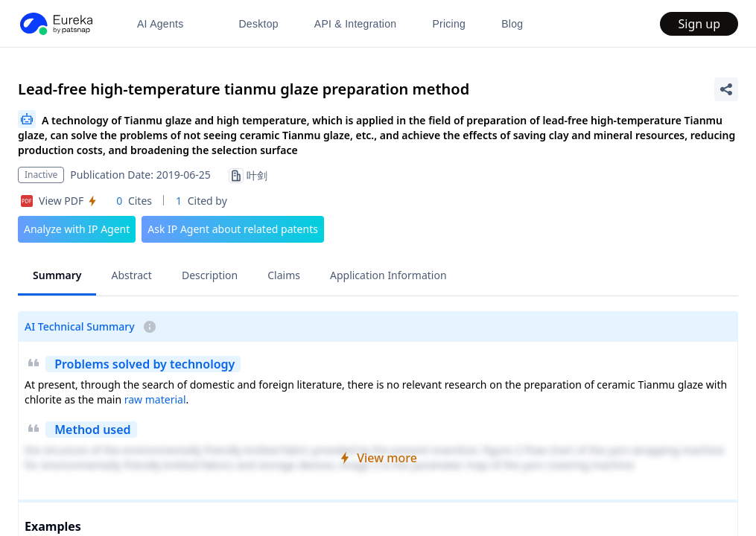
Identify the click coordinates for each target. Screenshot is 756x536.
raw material (155, 399)
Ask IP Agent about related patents (233, 229)
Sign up (699, 24)
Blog (512, 24)
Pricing (449, 24)
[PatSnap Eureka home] (55, 24)
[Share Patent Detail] (726, 89)
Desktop (258, 24)
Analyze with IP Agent (77, 229)
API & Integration (356, 24)
